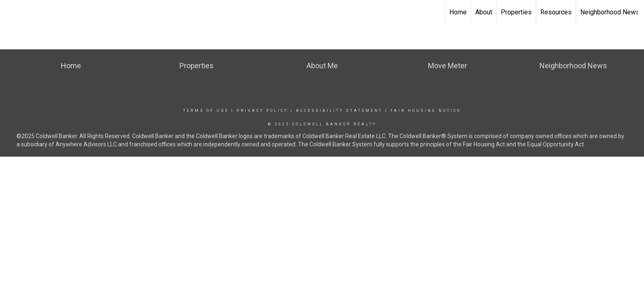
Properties (516, 12)
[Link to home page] (10, 12)
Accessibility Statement (339, 111)
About (484, 12)
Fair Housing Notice (426, 111)
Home (458, 12)
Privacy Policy (262, 111)
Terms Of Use (206, 111)
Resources (556, 12)
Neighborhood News (610, 12)
